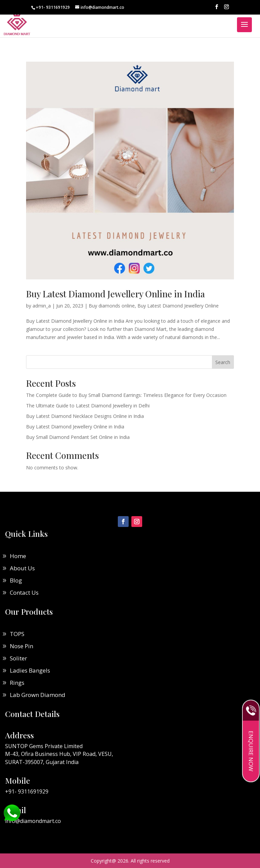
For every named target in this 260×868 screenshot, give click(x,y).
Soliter (18, 658)
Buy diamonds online (112, 306)
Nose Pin (21, 646)
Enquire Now (251, 754)
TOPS (17, 634)
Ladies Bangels (30, 670)
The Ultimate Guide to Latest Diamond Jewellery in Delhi (88, 406)
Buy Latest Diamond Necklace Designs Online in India (85, 416)
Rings (17, 683)
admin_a (42, 306)
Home (18, 556)
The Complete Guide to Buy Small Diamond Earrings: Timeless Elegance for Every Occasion (126, 395)
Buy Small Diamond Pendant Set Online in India (78, 437)
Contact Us (24, 592)
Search (223, 362)
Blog (16, 580)
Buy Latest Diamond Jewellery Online (178, 306)
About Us (22, 568)
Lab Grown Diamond (38, 695)
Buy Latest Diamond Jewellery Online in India (115, 294)
